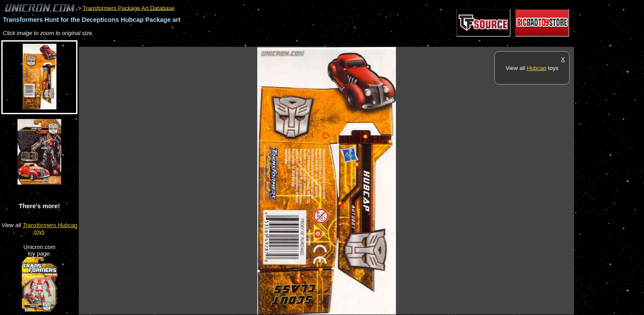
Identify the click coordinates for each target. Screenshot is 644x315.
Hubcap (537, 68)
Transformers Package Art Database (129, 8)
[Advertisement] (238, 42)
